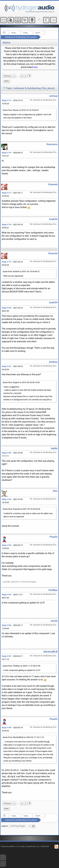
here (35, 67)
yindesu (53, 362)
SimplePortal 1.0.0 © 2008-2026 (38, 846)
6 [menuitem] (22, 76)
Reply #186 (7, 625)
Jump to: (5, 826)
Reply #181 (7, 366)
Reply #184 (7, 545)
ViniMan (53, 590)
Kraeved (53, 184)
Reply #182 (7, 453)
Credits (23, 846)
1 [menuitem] (14, 76)
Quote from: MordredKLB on (23, 737)
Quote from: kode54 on (21, 272)
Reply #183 (7, 499)
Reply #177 (7, 193)
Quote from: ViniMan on (22, 666)
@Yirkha (6, 676)
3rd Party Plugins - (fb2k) (38, 33)
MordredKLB (51, 652)
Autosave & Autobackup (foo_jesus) (21, 37)
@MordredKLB (12, 770)
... (18, 76)
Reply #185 (7, 595)
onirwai (53, 96)
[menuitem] (7, 76)
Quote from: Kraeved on (21, 509)
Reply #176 (7, 153)
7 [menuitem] (26, 76)
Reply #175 (7, 100)
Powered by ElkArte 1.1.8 (10, 846)
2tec (55, 491)
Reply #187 (7, 656)
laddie (54, 448)
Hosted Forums (14, 33)
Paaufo (54, 537)
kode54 (53, 219)
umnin (54, 621)
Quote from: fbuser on (21, 110)
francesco (52, 144)
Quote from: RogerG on (21, 382)
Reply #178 (7, 225)
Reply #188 (7, 728)
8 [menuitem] (29, 76)
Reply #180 (7, 308)
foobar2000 (26, 33)
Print (7, 81)
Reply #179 (7, 262)
